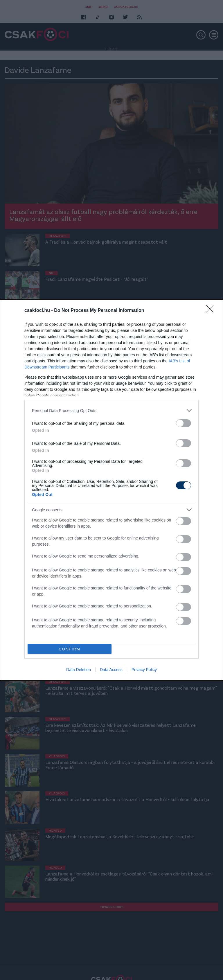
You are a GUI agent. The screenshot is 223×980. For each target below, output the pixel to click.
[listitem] (111, 410)
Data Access (111, 670)
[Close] (212, 311)
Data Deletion (79, 670)
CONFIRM (70, 649)
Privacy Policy (144, 670)
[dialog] (111, 490)
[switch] (184, 423)
